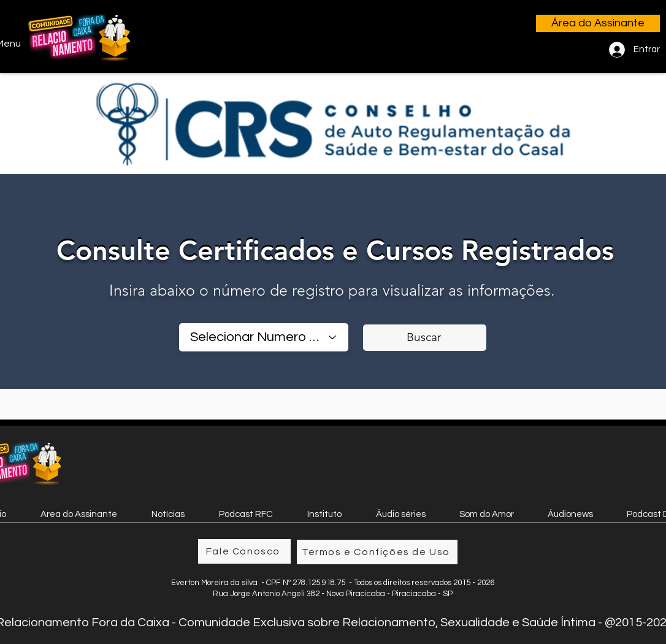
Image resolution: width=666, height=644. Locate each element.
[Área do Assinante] (598, 23)
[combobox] (264, 337)
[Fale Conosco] (244, 551)
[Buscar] (425, 338)
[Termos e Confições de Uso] (377, 552)
